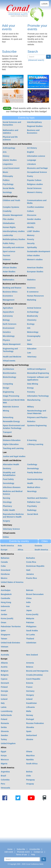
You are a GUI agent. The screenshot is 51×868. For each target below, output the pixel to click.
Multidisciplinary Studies (14, 239)
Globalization (9, 223)
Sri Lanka (31, 635)
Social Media (8, 188)
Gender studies (34, 219)
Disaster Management (13, 215)
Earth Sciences (10, 324)
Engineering (8, 392)
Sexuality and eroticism (13, 247)
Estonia (30, 683)
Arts (5, 152)
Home (10, 849)
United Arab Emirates (10, 643)
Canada (4, 562)
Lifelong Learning (35, 444)
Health (30, 483)
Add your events (9, 27)
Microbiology (9, 336)
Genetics (7, 332)
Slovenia (5, 731)
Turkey (4, 739)
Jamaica (30, 574)
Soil (29, 340)
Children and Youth (11, 200)
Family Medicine (35, 473)
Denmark (5, 683)
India (28, 602)
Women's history (35, 192)
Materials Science (11, 407)
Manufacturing (34, 400)
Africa (20, 550)
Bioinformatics (10, 373)
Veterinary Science (11, 529)
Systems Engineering (37, 425)
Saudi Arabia (32, 631)
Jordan (4, 614)
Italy (3, 703)
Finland (4, 687)
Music (5, 172)
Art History (32, 148)
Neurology (32, 491)
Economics (8, 296)
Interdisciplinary (34, 122)
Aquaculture (8, 312)
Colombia (5, 780)
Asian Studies (9, 272)
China (29, 598)
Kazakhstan (32, 703)
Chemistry (32, 320)
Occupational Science (37, 172)
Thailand (30, 639)
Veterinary (32, 357)
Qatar (3, 631)
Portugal (30, 719)
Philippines (31, 627)
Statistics (31, 280)
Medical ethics (34, 487)
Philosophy (8, 176)
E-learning (32, 440)
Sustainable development (39, 251)
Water (30, 344)
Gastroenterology (35, 479)
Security (31, 243)
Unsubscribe (35, 849)
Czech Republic (33, 679)
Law (29, 353)
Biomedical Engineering (38, 373)
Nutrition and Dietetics (37, 498)
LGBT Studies (33, 231)
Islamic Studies (10, 160)
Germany (30, 691)
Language (32, 160)
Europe (4, 550)
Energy (30, 388)
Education (32, 349)
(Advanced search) (36, 60)
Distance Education (12, 440)
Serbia (4, 727)
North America (7, 546)
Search (33, 52)
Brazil (3, 776)
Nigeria (4, 764)
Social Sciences (34, 188)
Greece (4, 695)
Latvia (4, 707)
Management (9, 300)
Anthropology (9, 148)
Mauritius (30, 756)
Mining (6, 411)
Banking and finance (12, 288)
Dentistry (7, 468)
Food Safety (8, 479)
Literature (31, 164)
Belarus (30, 667)
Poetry (30, 176)
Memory (31, 235)
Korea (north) (32, 614)
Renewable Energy (11, 421)
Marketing (32, 300)
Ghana (29, 751)
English (31, 152)
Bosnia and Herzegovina (37, 671)
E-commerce (33, 292)
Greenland (6, 570)
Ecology (31, 324)
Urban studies (33, 255)
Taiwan (4, 639)
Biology (6, 320)
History (6, 156)
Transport (7, 432)
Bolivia (29, 772)
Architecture (8, 369)
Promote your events (37, 27)
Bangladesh (6, 594)
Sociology (7, 192)
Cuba (3, 566)
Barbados (31, 558)
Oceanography (34, 336)
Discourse (32, 215)
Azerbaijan (6, 590)
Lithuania (30, 707)
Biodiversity (33, 316)
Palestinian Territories (11, 627)
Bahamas (5, 558)
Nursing (6, 498)
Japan (29, 610)
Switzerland (32, 735)
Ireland (29, 699)
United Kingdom (8, 743)
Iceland (4, 699)
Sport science (9, 251)
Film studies (8, 219)
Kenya (4, 756)
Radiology (32, 510)
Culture (30, 211)
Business (31, 288)
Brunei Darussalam (35, 594)
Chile (29, 776)
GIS (29, 328)
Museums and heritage (37, 168)
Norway (30, 715)
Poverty (31, 239)
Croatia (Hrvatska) (34, 675)
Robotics (31, 421)
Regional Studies (35, 126)
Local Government (11, 168)
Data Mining (33, 384)
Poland (4, 719)
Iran (28, 606)
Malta (29, 711)
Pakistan (30, 622)
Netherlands (6, 715)
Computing (8, 384)
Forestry (31, 392)
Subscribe (9, 52)
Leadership (8, 235)
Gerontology (8, 483)
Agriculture (8, 308)
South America (41, 550)
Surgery (6, 521)
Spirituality (32, 247)
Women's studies (35, 259)
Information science (36, 156)
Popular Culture (34, 180)
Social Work (33, 514)
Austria (4, 667)
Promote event (23, 852)
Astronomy (8, 316)
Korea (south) (7, 618)
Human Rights (9, 227)
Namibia (30, 760)
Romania (5, 723)
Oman (4, 622)
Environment (9, 328)
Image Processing (11, 396)
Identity (30, 227)
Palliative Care (34, 502)
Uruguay (30, 784)
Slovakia (30, 727)
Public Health (9, 510)
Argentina (5, 772)
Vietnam (4, 647)
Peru (3, 784)
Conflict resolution (35, 207)
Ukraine (30, 739)
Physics (6, 340)
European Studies (35, 272)
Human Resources (35, 296)
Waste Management (12, 344)
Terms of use (21, 855)
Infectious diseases (12, 487)
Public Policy (9, 243)
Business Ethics (10, 292)
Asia (20, 546)
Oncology (7, 502)
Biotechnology (9, 377)
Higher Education (11, 444)
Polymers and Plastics (37, 417)
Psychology (8, 184)
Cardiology (32, 464)
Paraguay (31, 780)
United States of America (12, 582)
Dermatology (33, 468)
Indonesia (5, 606)
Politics (6, 180)
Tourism (6, 255)
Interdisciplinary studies (14, 231)
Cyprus (4, 679)
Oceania (38, 546)
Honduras (5, 574)
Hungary (30, 695)
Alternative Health (11, 464)
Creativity (7, 211)
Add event (9, 852)
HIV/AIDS (31, 223)
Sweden (4, 735)
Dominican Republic (35, 566)
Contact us (38, 852)
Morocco (5, 760)
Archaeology (33, 312)
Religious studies (35, 184)
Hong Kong (6, 602)
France (29, 687)
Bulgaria (5, 675)
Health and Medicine (12, 357)
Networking (8, 417)
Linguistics (8, 164)
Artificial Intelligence (37, 369)
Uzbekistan (31, 643)
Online (6, 537)
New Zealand (32, 655)
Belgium (5, 671)
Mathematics (8, 280)
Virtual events (9, 361)
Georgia (4, 691)
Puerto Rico (32, 578)
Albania (4, 663)
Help (33, 855)
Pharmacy (7, 506)
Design (6, 388)
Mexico (4, 578)
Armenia (30, 663)
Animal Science (34, 308)
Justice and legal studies (14, 456)
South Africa (32, 764)
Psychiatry (32, 506)
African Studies (10, 268)
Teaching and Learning (13, 448)
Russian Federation (35, 723)
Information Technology (38, 396)
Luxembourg (7, 711)
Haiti (28, 570)
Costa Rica (31, 562)
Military (31, 407)
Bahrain (30, 590)
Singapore (5, 635)
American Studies (35, 268)
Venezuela (5, 788)
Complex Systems (11, 207)
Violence (7, 259)
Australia (5, 655)
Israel (3, 610)
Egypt (3, 751)
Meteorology (33, 332)
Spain (29, 731)
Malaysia (30, 618)
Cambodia (5, 598)
